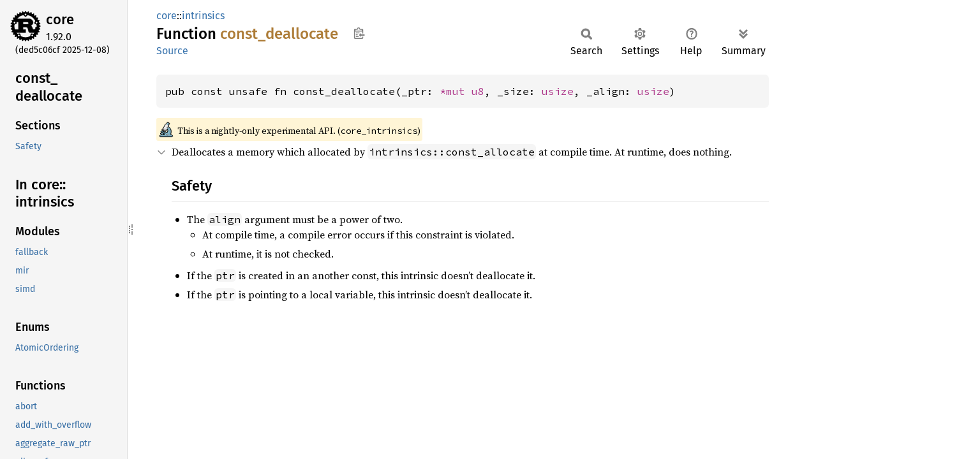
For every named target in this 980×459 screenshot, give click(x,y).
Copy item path (359, 33)
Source (172, 51)
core (60, 19)
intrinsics (203, 16)
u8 (478, 91)
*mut (456, 91)
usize (558, 91)
